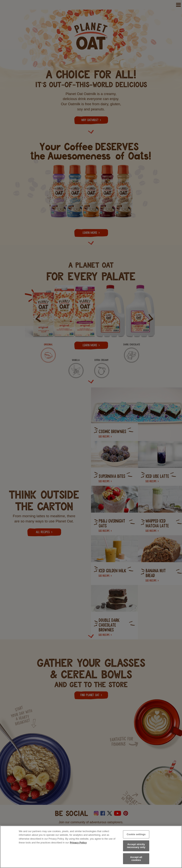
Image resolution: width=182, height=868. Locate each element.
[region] (91, 847)
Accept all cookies (136, 859)
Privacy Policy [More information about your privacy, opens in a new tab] (78, 843)
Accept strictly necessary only (136, 846)
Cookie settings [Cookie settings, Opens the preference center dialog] (136, 834)
